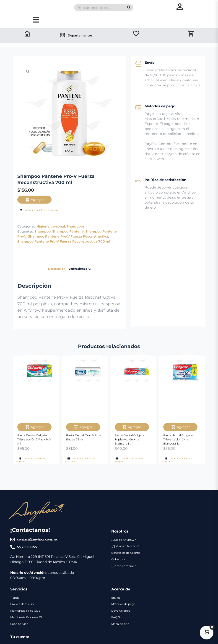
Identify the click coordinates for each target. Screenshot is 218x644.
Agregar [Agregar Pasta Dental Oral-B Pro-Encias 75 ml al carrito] (83, 440)
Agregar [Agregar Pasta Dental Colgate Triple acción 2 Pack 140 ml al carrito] (35, 440)
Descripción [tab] (54, 282)
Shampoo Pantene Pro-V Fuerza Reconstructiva (68, 249)
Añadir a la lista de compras (38, 223)
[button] (28, 84)
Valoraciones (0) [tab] (82, 282)
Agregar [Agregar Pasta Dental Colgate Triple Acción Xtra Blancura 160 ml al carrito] (132, 440)
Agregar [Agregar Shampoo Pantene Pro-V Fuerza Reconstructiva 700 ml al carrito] (35, 212)
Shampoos (75, 239)
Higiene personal (51, 239)
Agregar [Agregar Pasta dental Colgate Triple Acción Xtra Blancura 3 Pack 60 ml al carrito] (180, 440)
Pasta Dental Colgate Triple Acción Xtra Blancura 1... (130, 452)
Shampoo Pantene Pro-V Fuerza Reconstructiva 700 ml (64, 254)
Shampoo (43, 244)
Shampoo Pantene (68, 244)
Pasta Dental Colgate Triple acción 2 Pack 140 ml (34, 452)
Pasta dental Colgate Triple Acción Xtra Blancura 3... (178, 452)
